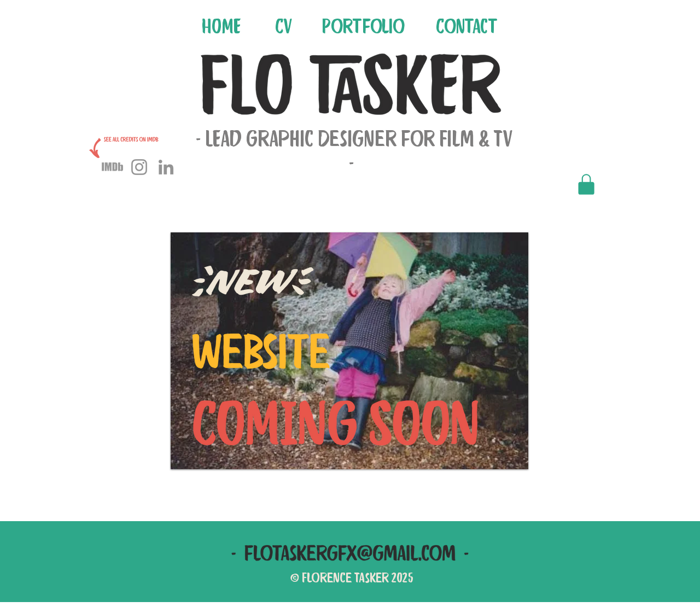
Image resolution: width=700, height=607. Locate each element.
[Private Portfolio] (585, 184)
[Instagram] (139, 167)
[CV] (285, 26)
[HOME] (222, 26)
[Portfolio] (364, 26)
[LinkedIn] (166, 167)
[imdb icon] (112, 167)
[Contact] (468, 26)
